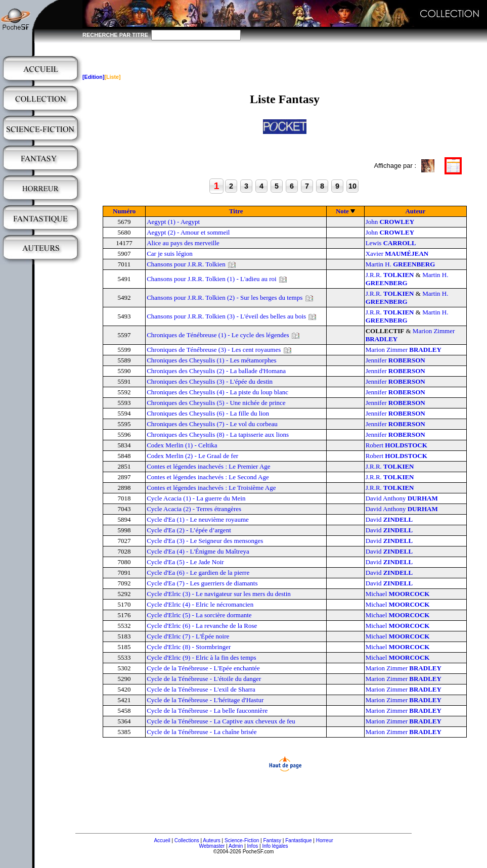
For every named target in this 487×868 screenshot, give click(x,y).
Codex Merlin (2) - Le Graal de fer (192, 456)
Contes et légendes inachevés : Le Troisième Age (211, 488)
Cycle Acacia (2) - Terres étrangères (194, 509)
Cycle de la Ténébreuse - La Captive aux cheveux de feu (221, 721)
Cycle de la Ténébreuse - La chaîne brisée (202, 732)
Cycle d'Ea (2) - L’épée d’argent (189, 530)
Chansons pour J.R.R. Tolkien (186, 264)
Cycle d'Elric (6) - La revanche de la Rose (202, 626)
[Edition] (93, 77)
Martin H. (401, 264)
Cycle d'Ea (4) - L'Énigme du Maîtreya (198, 551)
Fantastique (298, 840)
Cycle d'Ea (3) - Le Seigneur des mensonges (205, 541)
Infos (253, 846)
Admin (236, 846)
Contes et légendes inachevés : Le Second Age (208, 477)
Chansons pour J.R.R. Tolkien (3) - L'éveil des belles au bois (226, 316)
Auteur (415, 211)
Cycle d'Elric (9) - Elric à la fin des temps (201, 657)
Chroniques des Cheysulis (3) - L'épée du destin (210, 381)
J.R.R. (390, 275)
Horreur (325, 840)
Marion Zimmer (404, 350)
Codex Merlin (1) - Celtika (182, 445)
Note (342, 211)
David (389, 519)
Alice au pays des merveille (183, 243)
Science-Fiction (242, 840)
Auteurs (211, 840)
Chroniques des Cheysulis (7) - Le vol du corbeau (212, 424)
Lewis (391, 243)
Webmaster (212, 846)
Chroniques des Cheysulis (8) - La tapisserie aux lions (218, 435)
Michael (398, 594)
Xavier (397, 254)
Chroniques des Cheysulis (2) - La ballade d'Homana (216, 371)
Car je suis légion (170, 254)
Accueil (162, 840)
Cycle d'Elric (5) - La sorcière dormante (199, 615)
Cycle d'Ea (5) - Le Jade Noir (185, 562)
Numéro (124, 211)
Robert (396, 445)
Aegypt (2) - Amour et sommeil (188, 232)
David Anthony (402, 498)
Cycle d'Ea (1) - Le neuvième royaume (198, 519)
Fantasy (273, 840)
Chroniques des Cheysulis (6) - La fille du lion (208, 413)
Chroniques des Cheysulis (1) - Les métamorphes (211, 360)
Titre (236, 211)
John (390, 222)
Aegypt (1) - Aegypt (173, 222)
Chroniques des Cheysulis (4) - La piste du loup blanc (217, 392)
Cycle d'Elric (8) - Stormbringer (189, 647)
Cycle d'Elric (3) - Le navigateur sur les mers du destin (219, 594)
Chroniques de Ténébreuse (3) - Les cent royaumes (214, 350)
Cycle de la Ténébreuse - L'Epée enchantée (203, 668)
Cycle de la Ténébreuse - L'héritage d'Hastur (205, 700)
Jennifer (395, 360)
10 (352, 186)
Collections (187, 840)
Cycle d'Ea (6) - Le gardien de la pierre (198, 573)
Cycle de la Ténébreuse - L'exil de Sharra (201, 689)
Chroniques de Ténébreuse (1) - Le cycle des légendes (218, 335)
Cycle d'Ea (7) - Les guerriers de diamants (202, 583)
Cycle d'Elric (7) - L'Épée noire (188, 636)
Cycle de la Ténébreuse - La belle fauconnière (207, 711)
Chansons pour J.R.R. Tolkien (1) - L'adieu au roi (211, 279)
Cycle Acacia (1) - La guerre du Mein (196, 498)
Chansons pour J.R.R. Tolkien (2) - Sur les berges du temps (225, 298)
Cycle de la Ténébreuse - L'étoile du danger (204, 679)
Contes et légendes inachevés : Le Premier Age (208, 466)
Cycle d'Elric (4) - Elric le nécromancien (200, 604)
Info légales (275, 846)
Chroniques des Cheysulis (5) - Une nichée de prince (216, 403)
